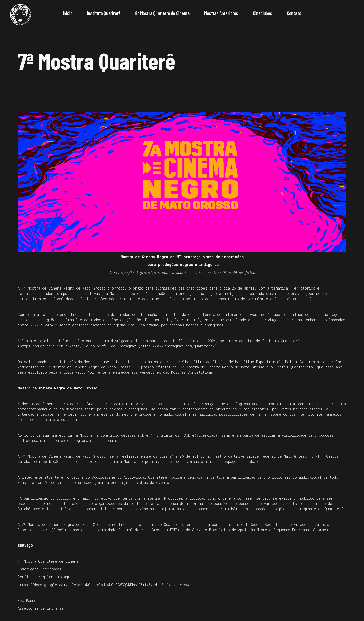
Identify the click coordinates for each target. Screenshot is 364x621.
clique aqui (298, 299)
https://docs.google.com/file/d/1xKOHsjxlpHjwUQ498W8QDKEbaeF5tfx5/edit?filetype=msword (106, 585)
